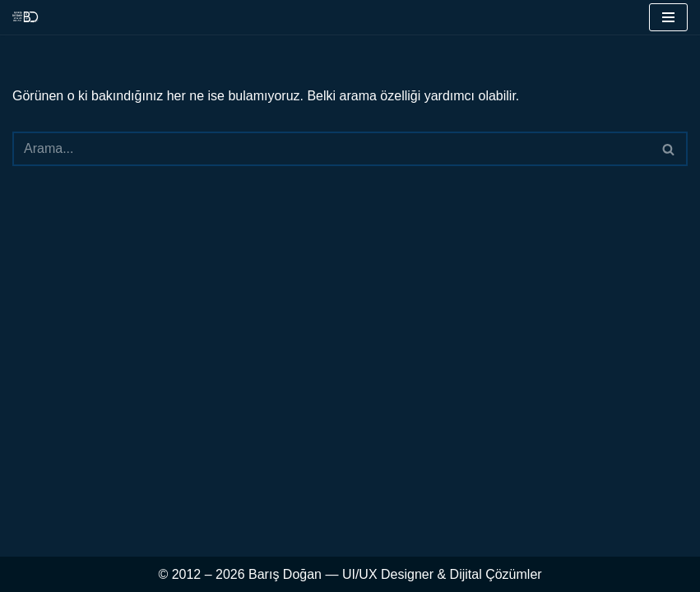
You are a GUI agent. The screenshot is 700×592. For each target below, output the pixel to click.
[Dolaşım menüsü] (668, 17)
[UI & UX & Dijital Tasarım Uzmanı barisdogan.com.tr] (25, 17)
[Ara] (331, 149)
